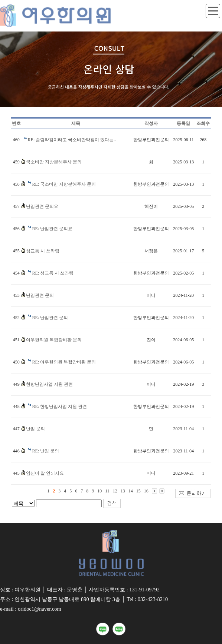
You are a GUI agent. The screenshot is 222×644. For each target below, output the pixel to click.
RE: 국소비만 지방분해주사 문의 (64, 184)
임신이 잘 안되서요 (45, 473)
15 (138, 491)
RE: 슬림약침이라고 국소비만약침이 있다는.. (72, 140)
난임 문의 (35, 429)
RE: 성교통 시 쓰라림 (53, 273)
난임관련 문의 (40, 295)
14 (131, 491)
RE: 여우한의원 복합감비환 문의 (64, 362)
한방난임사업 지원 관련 (49, 384)
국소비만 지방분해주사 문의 (54, 162)
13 (123, 491)
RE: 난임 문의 (46, 451)
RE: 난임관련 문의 (50, 318)
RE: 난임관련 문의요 (53, 229)
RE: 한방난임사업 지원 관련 (60, 406)
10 (99, 491)
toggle (213, 11)
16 (146, 491)
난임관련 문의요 (42, 206)
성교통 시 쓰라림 (43, 251)
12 (115, 491)
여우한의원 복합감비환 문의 (54, 340)
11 (107, 491)
